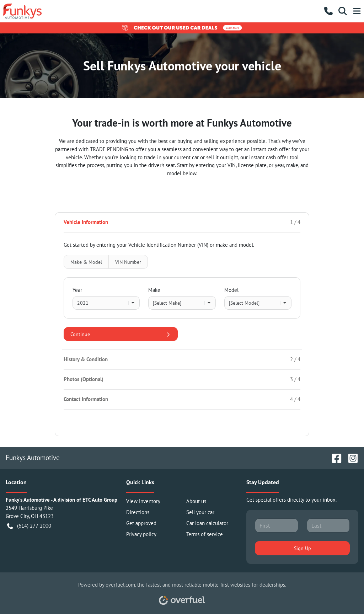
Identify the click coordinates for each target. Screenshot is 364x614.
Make (154, 290)
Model (231, 290)
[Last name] (328, 525)
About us (196, 501)
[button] (328, 11)
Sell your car (200, 512)
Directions (138, 512)
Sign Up (303, 548)
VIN (128, 262)
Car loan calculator (207, 523)
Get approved (141, 523)
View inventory (143, 501)
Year (77, 290)
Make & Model (86, 262)
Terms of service (205, 534)
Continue (121, 334)
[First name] (276, 525)
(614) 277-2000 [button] (29, 526)
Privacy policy (141, 534)
